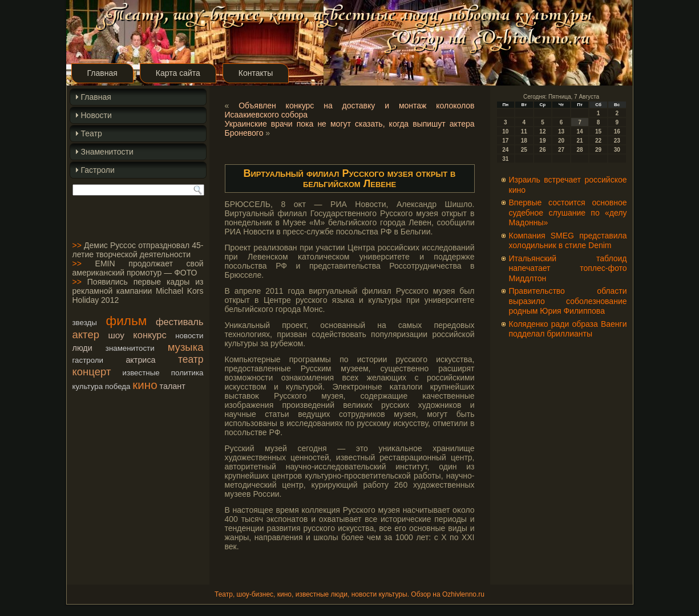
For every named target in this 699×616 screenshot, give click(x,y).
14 (579, 131)
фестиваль (179, 322)
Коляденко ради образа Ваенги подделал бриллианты (568, 329)
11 (524, 131)
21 (579, 141)
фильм (127, 321)
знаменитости (130, 348)
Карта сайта (178, 73)
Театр (92, 133)
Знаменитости (107, 152)
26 (542, 150)
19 (542, 141)
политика (187, 373)
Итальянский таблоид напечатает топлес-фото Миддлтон (568, 268)
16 (617, 131)
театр (191, 359)
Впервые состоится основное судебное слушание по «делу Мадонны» (568, 212)
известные (141, 373)
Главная (102, 73)
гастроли (88, 360)
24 (505, 150)
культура (88, 386)
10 (505, 131)
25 (524, 150)
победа (118, 386)
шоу (116, 335)
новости (189, 336)
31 (505, 159)
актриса (140, 360)
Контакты (256, 73)
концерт (92, 372)
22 (598, 141)
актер (86, 335)
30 (617, 150)
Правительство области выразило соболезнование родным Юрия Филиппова (568, 301)
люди (82, 348)
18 (524, 141)
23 (617, 141)
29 (598, 150)
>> (77, 245)
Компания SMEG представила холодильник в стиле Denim (568, 241)
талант (173, 386)
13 (561, 131)
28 (579, 150)
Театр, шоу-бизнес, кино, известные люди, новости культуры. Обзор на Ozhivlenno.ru (349, 594)
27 (561, 150)
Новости (96, 115)
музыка (186, 347)
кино (145, 385)
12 (542, 131)
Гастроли (98, 170)
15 (598, 131)
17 (505, 141)
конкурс (150, 335)
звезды (85, 323)
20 (561, 141)
